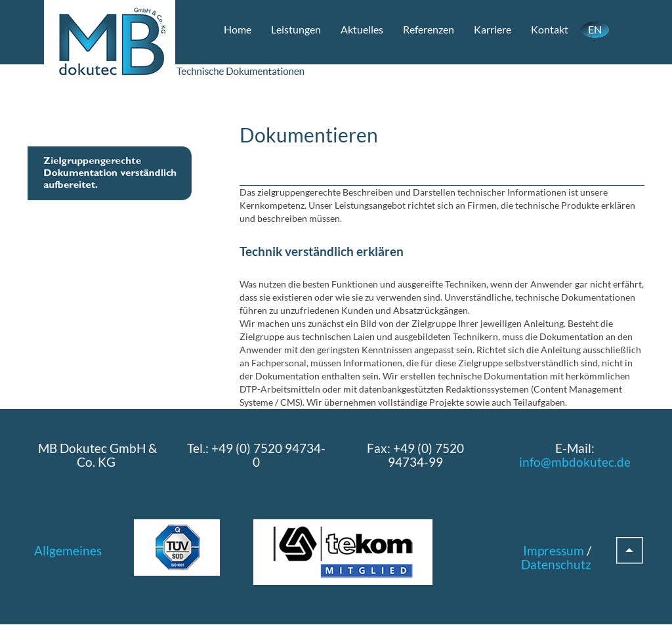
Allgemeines (68, 550)
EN (595, 29)
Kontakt (550, 29)
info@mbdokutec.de (575, 462)
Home (238, 29)
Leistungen (296, 29)
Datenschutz (556, 564)
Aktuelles (362, 29)
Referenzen (429, 29)
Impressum (554, 550)
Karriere (493, 29)
